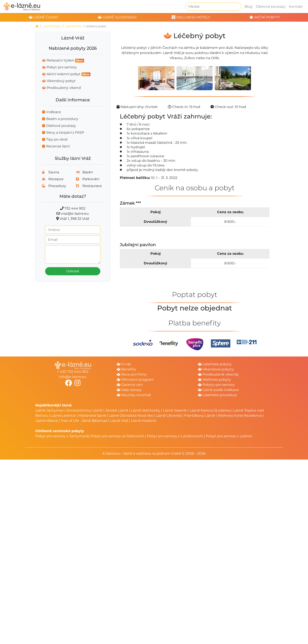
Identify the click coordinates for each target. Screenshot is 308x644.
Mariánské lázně (92, 416)
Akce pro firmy (132, 374)
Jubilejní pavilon (138, 245)
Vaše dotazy (129, 390)
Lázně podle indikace (218, 390)
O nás (124, 364)
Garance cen (130, 385)
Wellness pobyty (214, 380)
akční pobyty (265, 17)
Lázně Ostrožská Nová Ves (131, 416)
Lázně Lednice (63, 416)
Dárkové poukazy (271, 7)
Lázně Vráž (73, 26)
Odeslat (73, 271)
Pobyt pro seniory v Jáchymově (62, 436)
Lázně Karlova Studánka (210, 410)
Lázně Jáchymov (50, 410)
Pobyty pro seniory (216, 385)
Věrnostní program (135, 380)
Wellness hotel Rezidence (240, 416)
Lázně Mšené (47, 421)
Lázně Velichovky (146, 410)
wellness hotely (191, 17)
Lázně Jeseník (175, 410)
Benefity (126, 369)
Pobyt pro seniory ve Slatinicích (117, 436)
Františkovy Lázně (200, 416)
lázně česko (43, 17)
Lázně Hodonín (144, 421)
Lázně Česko (52, 26)
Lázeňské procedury (218, 395)
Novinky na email (134, 395)
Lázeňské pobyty (215, 364)
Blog (248, 7)
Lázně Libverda (169, 416)
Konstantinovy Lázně (84, 410)
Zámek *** (130, 203)
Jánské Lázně (117, 410)
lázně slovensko (117, 17)
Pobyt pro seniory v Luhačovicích (175, 436)
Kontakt (296, 7)
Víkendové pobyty (216, 369)
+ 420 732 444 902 (73, 372)
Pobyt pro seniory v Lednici (229, 436)
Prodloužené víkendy (218, 374)
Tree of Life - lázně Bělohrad (84, 421)
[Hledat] (213, 7)
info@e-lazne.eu (73, 377)
